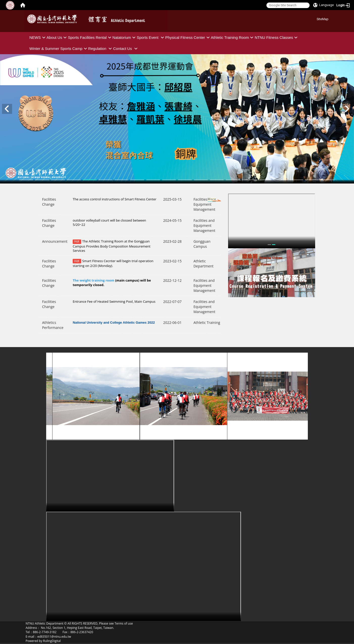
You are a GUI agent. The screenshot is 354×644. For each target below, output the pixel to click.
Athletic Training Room (233, 37)
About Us (57, 37)
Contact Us (126, 49)
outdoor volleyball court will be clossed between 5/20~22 (109, 222)
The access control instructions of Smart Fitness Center (115, 199)
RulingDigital (52, 641)
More (207, 200)
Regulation (101, 49)
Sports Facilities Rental (90, 37)
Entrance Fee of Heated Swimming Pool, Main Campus (114, 301)
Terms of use (124, 623)
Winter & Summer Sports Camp (59, 49)
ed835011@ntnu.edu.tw (54, 637)
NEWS (38, 37)
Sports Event (151, 37)
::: (315, 18)
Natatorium (125, 37)
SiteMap (323, 19)
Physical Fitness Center (188, 37)
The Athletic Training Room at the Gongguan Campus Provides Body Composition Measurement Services (112, 246)
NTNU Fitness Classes (277, 37)
